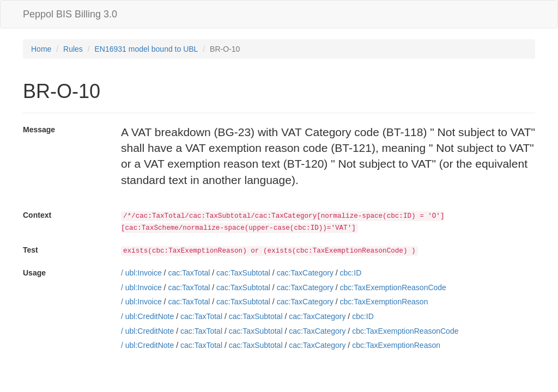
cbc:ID (351, 273)
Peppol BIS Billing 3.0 (70, 14)
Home (41, 49)
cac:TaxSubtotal (243, 273)
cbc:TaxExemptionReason (384, 302)
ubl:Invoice (144, 273)
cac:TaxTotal (189, 273)
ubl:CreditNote (150, 316)
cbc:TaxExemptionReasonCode (393, 287)
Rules (73, 49)
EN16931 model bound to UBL (147, 49)
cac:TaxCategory (305, 273)
